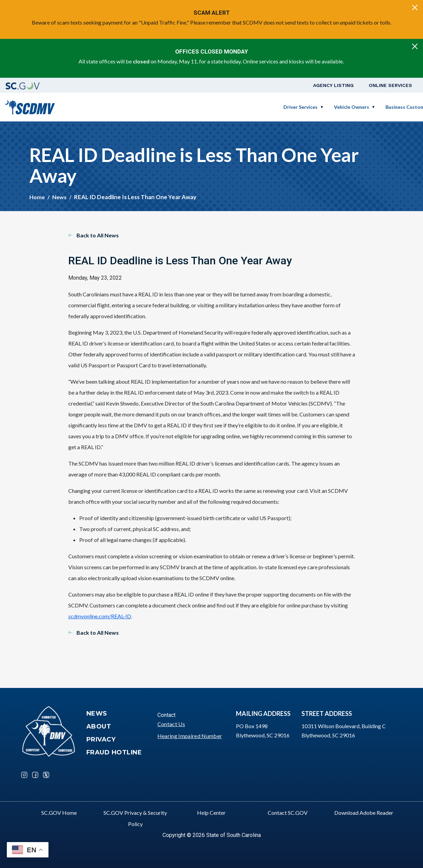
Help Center (211, 813)
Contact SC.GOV (288, 813)
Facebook (35, 775)
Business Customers (293, 107)
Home (37, 197)
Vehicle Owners (236, 107)
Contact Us (171, 724)
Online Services (390, 85)
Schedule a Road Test (358, 107)
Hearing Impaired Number (190, 736)
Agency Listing (333, 85)
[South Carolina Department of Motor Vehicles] (30, 106)
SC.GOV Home (59, 813)
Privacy (101, 739)
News (59, 197)
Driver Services (185, 107)
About (99, 726)
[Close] (415, 8)
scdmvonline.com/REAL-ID (100, 616)
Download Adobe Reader (364, 813)
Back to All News (98, 235)
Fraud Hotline (114, 752)
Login (401, 107)
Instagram (24, 775)
